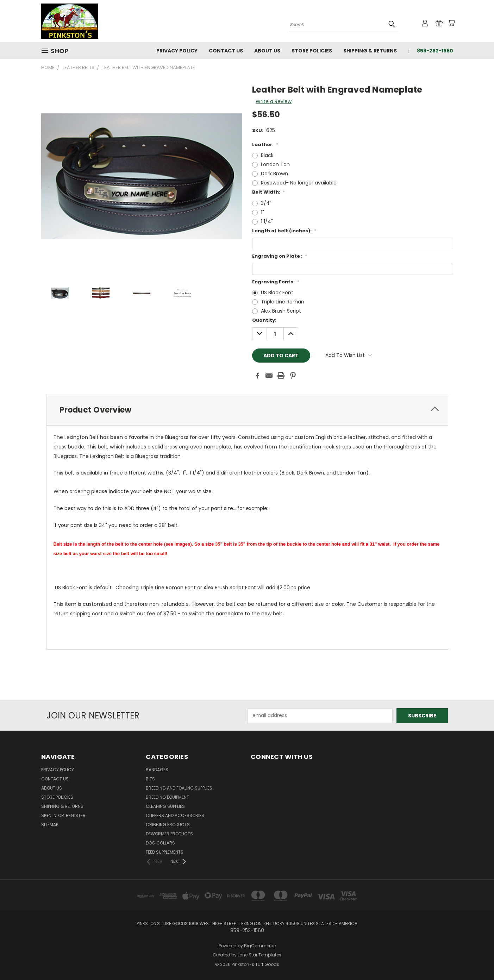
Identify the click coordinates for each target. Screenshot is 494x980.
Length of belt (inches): (284, 231)
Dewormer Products (169, 834)
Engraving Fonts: (276, 282)
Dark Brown (274, 174)
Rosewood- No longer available (299, 183)
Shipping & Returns (370, 51)
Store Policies (312, 51)
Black (267, 155)
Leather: (265, 145)
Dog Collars (160, 843)
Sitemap (50, 825)
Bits (150, 779)
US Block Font (277, 293)
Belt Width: (269, 192)
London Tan (275, 164)
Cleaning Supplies (165, 806)
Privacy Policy (177, 51)
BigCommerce (260, 946)
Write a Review (274, 101)
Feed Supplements (165, 852)
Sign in (49, 815)
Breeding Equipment (167, 797)
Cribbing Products (168, 825)
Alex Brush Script (281, 311)
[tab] (247, 410)
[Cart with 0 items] (451, 23)
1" (262, 212)
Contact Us (226, 51)
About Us (267, 51)
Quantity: (264, 320)
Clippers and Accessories (175, 815)
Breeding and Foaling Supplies (179, 788)
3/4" (266, 203)
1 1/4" (267, 221)
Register (76, 815)
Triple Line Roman (283, 302)
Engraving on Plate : (280, 256)
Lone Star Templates (259, 955)
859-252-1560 (435, 51)
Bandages (157, 770)
